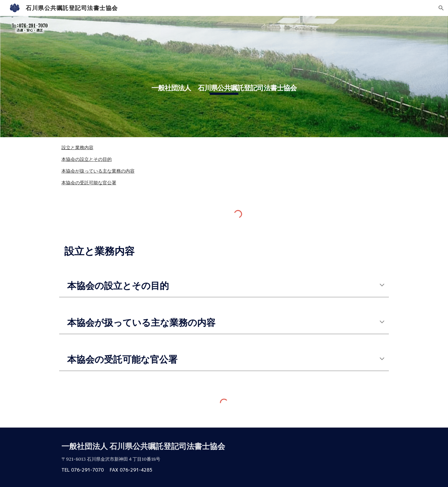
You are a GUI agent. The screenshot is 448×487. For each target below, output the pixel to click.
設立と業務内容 (77, 147)
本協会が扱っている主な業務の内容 (98, 171)
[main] (224, 77)
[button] (441, 8)
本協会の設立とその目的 (87, 159)
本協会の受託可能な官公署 (89, 183)
